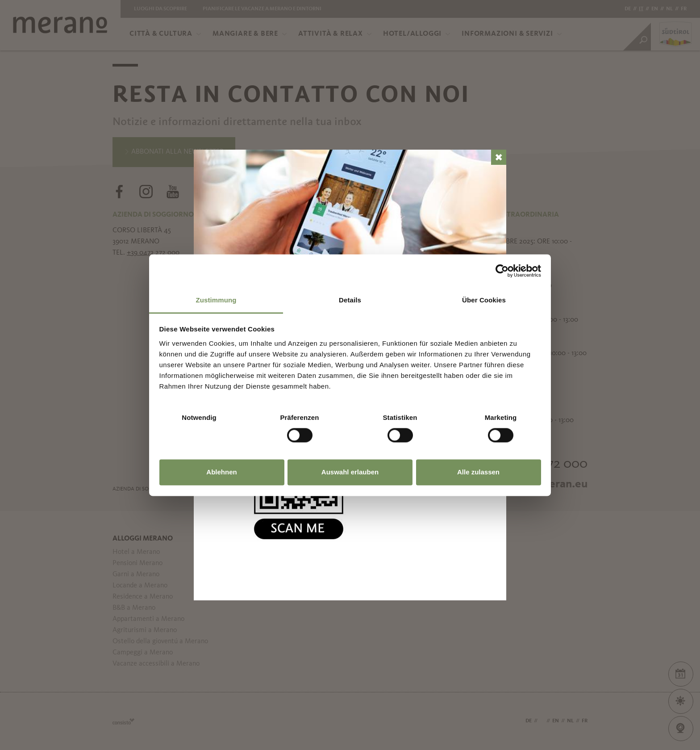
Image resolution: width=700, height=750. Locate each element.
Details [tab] (350, 300)
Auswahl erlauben (350, 472)
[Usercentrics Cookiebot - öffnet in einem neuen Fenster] (502, 271)
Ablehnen (221, 472)
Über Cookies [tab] (484, 300)
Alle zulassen (478, 472)
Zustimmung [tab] (216, 300)
